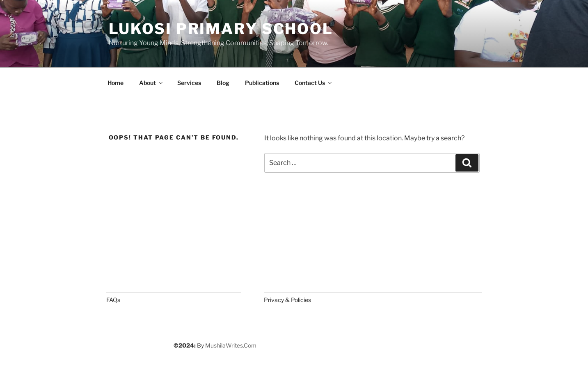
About (151, 83)
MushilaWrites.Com (231, 345)
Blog (223, 83)
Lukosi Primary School (221, 29)
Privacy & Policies (287, 300)
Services (189, 83)
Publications (262, 83)
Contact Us (314, 83)
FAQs (113, 300)
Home (116, 83)
